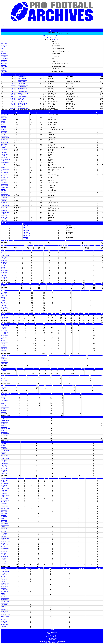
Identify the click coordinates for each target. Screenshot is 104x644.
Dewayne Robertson (6, 196)
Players (51, 30)
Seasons (40, 30)
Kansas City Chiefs (22, 88)
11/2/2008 (13, 95)
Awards (67, 30)
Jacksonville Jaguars (23, 92)
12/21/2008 (13, 107)
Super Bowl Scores (52, 638)
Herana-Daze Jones (6, 159)
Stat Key (55, 38)
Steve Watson (4, 72)
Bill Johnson (4, 57)
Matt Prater (3, 191)
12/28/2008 (13, 108)
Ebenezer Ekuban (5, 138)
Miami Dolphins (22, 95)
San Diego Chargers (23, 85)
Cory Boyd (3, 126)
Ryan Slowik (4, 67)
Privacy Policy (52, 640)
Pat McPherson (4, 58)
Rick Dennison (4, 52)
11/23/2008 (13, 100)
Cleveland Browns (22, 97)
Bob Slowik (3, 65)
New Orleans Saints (23, 87)
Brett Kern (3, 161)
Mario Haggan (4, 146)
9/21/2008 (13, 87)
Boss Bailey (4, 116)
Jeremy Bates (4, 43)
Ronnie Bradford (5, 45)
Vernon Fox (4, 141)
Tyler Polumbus (4, 187)
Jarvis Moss (4, 179)
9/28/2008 (13, 88)
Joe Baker (3, 42)
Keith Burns (4, 48)
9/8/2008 (13, 83)
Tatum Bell (3, 123)
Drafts (62, 30)
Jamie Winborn (4, 217)
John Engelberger (5, 139)
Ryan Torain (4, 209)
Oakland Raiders (22, 83)
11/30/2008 (13, 102)
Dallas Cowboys (22, 78)
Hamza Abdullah (5, 114)
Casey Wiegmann (5, 212)
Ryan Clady (4, 128)
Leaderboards (74, 30)
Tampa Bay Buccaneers (24, 90)
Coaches (56, 30)
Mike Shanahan (55, 40)
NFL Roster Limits (52, 635)
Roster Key (50, 38)
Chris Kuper (4, 164)
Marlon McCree (4, 177)
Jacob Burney (4, 47)
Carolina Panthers (22, 105)
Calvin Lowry (4, 171)
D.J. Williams (4, 214)
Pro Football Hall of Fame (52, 637)
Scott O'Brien (4, 60)
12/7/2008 (13, 103)
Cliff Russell (4, 201)
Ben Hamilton (4, 149)
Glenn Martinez (4, 176)
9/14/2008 (13, 85)
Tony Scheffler (4, 202)
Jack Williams (4, 216)
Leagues (34, 30)
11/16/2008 (13, 98)
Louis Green (4, 144)
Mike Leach (4, 167)
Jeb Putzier (3, 192)
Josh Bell (3, 121)
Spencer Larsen (5, 166)
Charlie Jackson (5, 55)
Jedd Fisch (3, 53)
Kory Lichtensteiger (5, 169)
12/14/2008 (13, 105)
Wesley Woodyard (5, 219)
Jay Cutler (3, 134)
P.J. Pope (3, 189)
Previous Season (51, 36)
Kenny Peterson (5, 184)
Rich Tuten (3, 70)
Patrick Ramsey (5, 194)
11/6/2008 (13, 97)
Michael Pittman (5, 186)
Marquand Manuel (5, 172)
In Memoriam (52, 630)
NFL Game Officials (52, 632)
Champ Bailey (4, 118)
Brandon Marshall (5, 174)
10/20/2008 (13, 93)
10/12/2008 (13, 92)
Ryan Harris (4, 151)
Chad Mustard (4, 181)
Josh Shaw (3, 204)
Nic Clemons (4, 129)
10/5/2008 (13, 90)
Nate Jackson (4, 158)
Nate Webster (4, 211)
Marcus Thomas (5, 207)
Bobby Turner (4, 68)
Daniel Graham (4, 143)
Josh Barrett (4, 119)
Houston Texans (22, 77)
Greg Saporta (4, 63)
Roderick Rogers (5, 197)
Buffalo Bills (21, 107)
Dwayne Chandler (5, 50)
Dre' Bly (3, 124)
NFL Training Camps (52, 634)
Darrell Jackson (4, 156)
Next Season (59, 36)
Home (29, 30)
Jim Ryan (3, 62)
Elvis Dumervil (4, 136)
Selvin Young (4, 221)
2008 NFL (44, 36)
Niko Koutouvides (5, 163)
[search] (24, 25)
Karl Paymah (4, 182)
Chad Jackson (4, 154)
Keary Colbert (4, 131)
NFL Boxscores (52, 631)
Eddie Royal (4, 199)
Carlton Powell (26, 234)
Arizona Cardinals (22, 82)
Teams (45, 30)
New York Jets (21, 102)
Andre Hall (3, 148)
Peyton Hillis (4, 153)
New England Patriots (23, 93)
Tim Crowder (4, 133)
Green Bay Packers (23, 80)
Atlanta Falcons (22, 98)
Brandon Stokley (5, 206)
